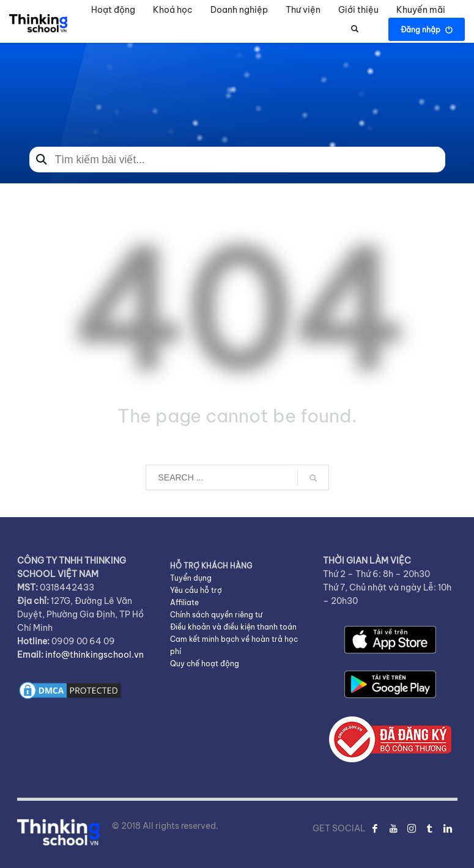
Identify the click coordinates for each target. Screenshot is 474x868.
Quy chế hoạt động (205, 664)
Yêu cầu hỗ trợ (196, 590)
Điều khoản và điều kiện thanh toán (233, 627)
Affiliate (184, 602)
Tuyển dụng (191, 578)
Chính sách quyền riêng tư (216, 615)
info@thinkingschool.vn (94, 655)
